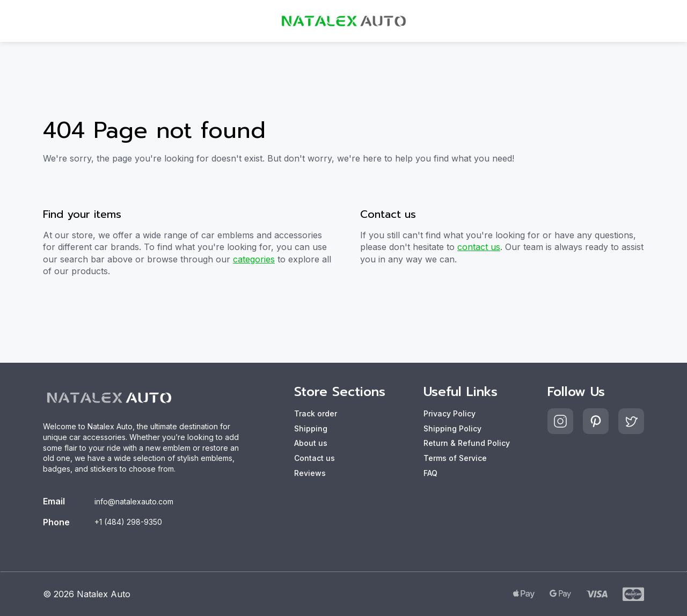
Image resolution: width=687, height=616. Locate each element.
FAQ (430, 473)
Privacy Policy (450, 413)
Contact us (315, 458)
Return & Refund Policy (467, 443)
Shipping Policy (452, 428)
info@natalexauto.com (134, 501)
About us (311, 443)
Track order (316, 413)
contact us (479, 247)
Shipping (311, 428)
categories (254, 259)
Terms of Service (455, 458)
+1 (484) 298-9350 (128, 522)
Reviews (310, 473)
